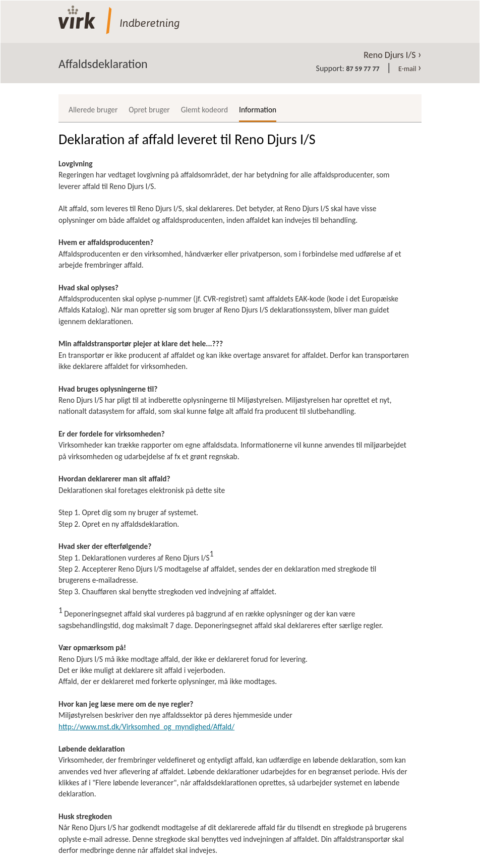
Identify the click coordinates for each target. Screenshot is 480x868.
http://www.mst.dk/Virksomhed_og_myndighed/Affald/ (146, 727)
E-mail (410, 69)
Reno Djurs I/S (393, 55)
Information (258, 110)
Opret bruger (149, 110)
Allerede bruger (93, 110)
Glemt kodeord (204, 110)
